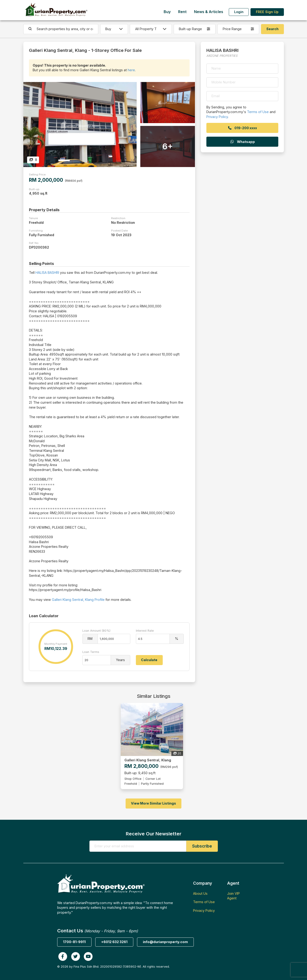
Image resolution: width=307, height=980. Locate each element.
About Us (200, 893)
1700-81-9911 (74, 942)
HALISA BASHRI (47, 273)
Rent (182, 12)
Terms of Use (258, 112)
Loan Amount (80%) (96, 631)
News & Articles (209, 12)
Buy (167, 12)
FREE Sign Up (267, 12)
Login (239, 12)
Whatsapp (242, 142)
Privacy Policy (217, 117)
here (131, 70)
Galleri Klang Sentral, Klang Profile (78, 600)
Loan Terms (91, 652)
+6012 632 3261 (114, 942)
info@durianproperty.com (165, 942)
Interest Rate (145, 631)
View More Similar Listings (153, 803)
